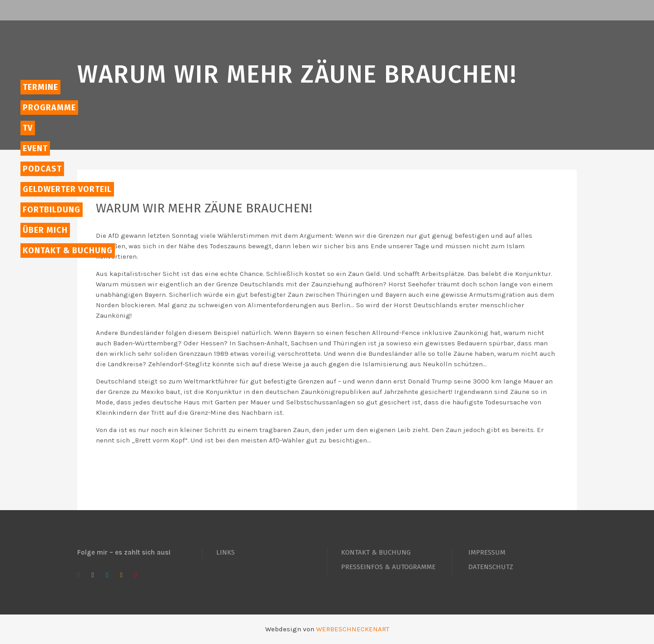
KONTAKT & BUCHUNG (376, 552)
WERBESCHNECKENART (353, 629)
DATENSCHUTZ (491, 567)
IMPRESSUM (487, 552)
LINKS (225, 552)
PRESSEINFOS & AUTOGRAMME (388, 567)
